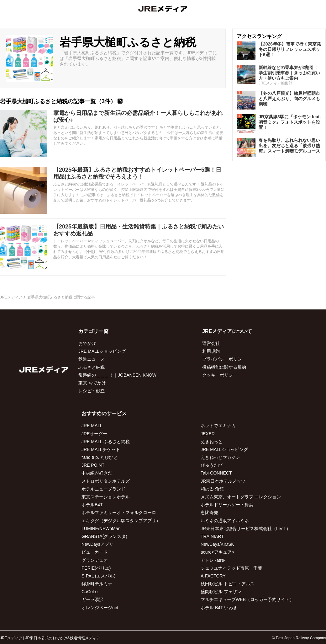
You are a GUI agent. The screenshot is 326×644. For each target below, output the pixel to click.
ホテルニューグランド (103, 489)
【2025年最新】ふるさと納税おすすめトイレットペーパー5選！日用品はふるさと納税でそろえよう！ (137, 173)
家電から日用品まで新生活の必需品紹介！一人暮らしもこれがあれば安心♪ (138, 116)
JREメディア (11, 297)
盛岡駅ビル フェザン (221, 592)
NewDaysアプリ (97, 544)
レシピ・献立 (92, 391)
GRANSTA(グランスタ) (104, 536)
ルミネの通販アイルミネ (225, 521)
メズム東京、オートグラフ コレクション (241, 497)
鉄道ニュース (92, 359)
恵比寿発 (209, 513)
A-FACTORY (213, 576)
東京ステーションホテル (106, 497)
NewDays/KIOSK (217, 544)
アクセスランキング (259, 36)
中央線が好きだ (97, 473)
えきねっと (212, 442)
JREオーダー (94, 434)
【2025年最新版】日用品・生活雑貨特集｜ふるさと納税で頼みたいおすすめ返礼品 (139, 230)
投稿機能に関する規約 (224, 367)
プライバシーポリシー (224, 359)
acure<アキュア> (217, 552)
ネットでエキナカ (218, 426)
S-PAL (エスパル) (98, 576)
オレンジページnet (100, 608)
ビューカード (95, 552)
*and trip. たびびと (100, 457)
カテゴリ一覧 (93, 331)
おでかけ (87, 343)
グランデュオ (95, 560)
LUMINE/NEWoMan (101, 529)
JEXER (208, 434)
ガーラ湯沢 (92, 599)
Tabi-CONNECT (216, 473)
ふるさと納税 (92, 367)
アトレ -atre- (213, 560)
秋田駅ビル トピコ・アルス (228, 584)
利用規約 (211, 351)
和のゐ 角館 (212, 489)
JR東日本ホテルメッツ (223, 481)
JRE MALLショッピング (102, 351)
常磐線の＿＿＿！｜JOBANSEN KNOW (117, 375)
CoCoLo (89, 592)
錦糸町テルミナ (97, 584)
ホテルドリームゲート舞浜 (227, 505)
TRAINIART (212, 536)
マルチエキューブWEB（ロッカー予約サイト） (247, 599)
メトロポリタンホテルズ (106, 481)
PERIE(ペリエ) (96, 568)
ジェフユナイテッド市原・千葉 (231, 568)
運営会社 (211, 343)
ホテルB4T (92, 505)
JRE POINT (93, 465)
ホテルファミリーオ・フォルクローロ (119, 513)
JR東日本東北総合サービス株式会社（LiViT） (246, 529)
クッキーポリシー (220, 375)
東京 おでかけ (92, 383)
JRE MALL (92, 426)
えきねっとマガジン (220, 457)
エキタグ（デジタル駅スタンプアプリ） (121, 521)
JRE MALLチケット (101, 449)
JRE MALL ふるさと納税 (106, 442)
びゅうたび (212, 465)
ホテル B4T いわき (219, 608)
